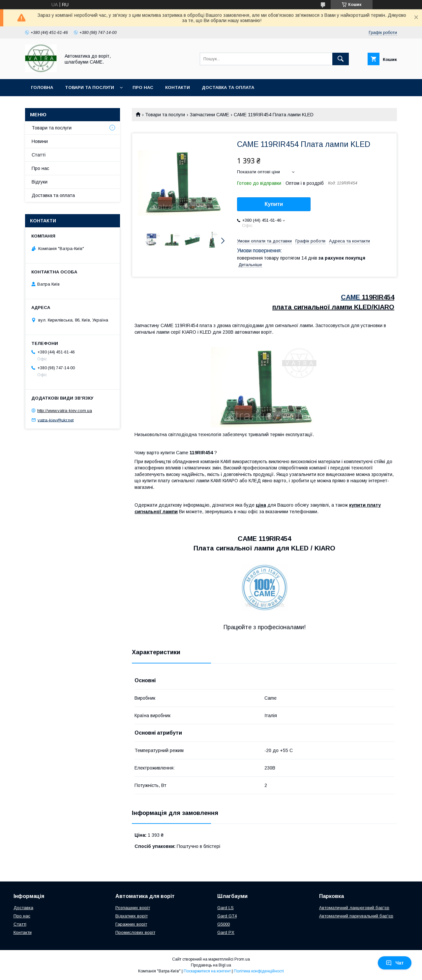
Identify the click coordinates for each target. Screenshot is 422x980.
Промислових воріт (135, 932)
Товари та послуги (90, 87)
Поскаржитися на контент (207, 971)
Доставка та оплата (228, 87)
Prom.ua (242, 959)
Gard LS (226, 908)
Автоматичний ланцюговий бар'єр (354, 908)
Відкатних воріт (132, 916)
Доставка (23, 908)
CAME (350, 297)
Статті (39, 155)
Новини (40, 141)
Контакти (178, 87)
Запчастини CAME (210, 115)
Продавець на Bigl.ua (211, 965)
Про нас (143, 87)
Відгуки (40, 182)
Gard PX (226, 932)
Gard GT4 (227, 916)
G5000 (224, 924)
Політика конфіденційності (259, 971)
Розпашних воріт (133, 908)
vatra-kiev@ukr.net (56, 420)
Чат (395, 963)
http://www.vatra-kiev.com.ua (65, 411)
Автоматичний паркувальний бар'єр (356, 916)
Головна (42, 87)
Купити (274, 204)
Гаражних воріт (131, 924)
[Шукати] (341, 59)
